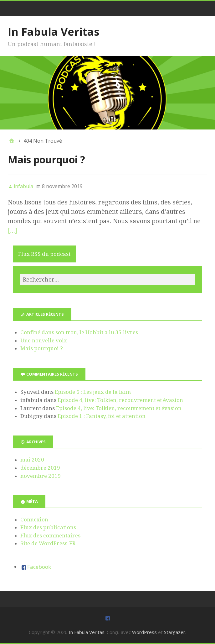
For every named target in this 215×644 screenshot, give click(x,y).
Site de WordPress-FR (48, 543)
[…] (13, 230)
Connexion (34, 520)
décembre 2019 (40, 468)
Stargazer (175, 632)
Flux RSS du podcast (44, 254)
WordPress (144, 632)
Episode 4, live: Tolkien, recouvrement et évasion (120, 400)
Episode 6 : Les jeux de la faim (93, 392)
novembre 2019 (41, 476)
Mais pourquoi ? (46, 159)
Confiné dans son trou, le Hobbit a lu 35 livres (79, 332)
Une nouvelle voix (44, 340)
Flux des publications (48, 527)
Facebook (39, 567)
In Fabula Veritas (54, 32)
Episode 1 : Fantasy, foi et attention (102, 416)
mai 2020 (32, 460)
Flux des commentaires (50, 536)
